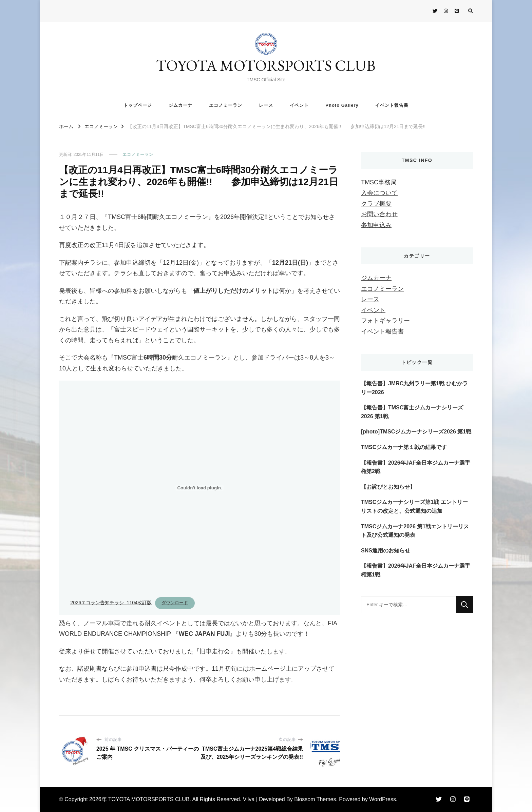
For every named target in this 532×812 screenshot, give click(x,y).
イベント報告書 (392, 105)
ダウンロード (175, 603)
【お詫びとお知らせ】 (388, 487)
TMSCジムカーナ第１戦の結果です (404, 447)
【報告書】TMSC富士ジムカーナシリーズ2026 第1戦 (412, 412)
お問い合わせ (379, 214)
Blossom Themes (315, 799)
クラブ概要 (376, 204)
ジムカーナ (180, 105)
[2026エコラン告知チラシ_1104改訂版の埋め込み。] (200, 488)
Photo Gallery (342, 105)
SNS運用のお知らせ (386, 551)
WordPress (383, 799)
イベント (299, 105)
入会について (379, 193)
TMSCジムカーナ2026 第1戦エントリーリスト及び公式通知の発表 (415, 531)
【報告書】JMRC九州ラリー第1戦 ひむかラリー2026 (414, 388)
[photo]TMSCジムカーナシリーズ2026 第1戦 (416, 432)
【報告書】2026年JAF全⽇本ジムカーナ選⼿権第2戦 (416, 467)
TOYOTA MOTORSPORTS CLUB (266, 65)
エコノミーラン (226, 105)
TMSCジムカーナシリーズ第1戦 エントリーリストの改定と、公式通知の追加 (414, 506)
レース (266, 105)
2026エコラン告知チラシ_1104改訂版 (111, 603)
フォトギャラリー (385, 321)
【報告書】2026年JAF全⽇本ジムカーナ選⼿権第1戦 (416, 570)
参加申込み (376, 225)
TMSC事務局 (379, 182)
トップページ (138, 105)
